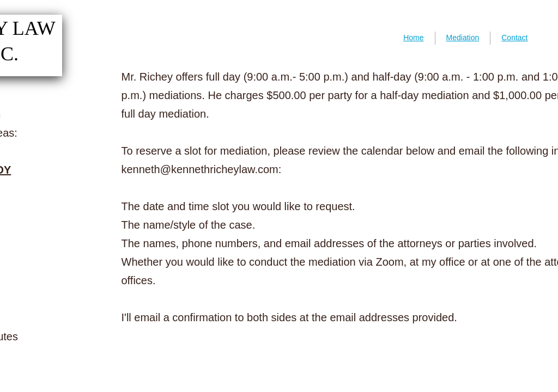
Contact (514, 38)
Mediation (463, 38)
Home (413, 38)
